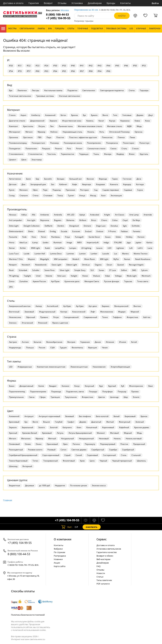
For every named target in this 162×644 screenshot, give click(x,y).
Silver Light (64, 270)
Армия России (39, 281)
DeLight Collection (32, 226)
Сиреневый (92, 455)
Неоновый (104, 439)
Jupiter (139, 242)
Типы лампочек (104, 580)
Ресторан (85, 190)
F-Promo (112, 231)
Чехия (105, 348)
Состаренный (109, 455)
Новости (101, 573)
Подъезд (57, 190)
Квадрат (53, 386)
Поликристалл (38, 143)
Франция (92, 348)
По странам (59, 552)
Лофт (93, 312)
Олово (28, 444)
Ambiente (45, 215)
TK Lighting (14, 276)
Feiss (34, 237)
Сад (96, 190)
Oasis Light (56, 265)
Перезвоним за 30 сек (86, 10)
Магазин (24, 190)
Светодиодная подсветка (112, 90)
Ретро (56, 317)
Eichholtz (136, 226)
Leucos (99, 248)
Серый (67, 455)
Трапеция (55, 397)
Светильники (89, 90)
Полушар (122, 392)
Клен (79, 427)
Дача (139, 179)
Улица (82, 195)
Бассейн (48, 179)
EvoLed (88, 231)
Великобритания (54, 342)
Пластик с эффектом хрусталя (83, 137)
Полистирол (129, 143)
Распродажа (60, 556)
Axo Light (31, 220)
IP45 (117, 66)
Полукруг (93, 392)
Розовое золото (35, 450)
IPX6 (108, 71)
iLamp (35, 242)
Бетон (63, 115)
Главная (8, 500)
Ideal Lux (23, 242)
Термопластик (68, 154)
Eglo (125, 226)
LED (11, 367)
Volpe (107, 276)
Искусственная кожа (72, 121)
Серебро (113, 450)
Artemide (148, 215)
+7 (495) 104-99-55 (58, 18)
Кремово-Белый (30, 433)
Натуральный (67, 439)
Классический (79, 312)
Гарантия (34, 3)
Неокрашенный (86, 439)
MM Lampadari (61, 259)
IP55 (20, 71)
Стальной (136, 455)
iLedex (46, 242)
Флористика (132, 317)
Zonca (12, 281)
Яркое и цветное (60, 323)
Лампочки (22, 90)
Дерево (140, 115)
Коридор (127, 184)
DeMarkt (48, 226)
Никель (91, 132)
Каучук (112, 121)
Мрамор (41, 132)
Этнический (27, 323)
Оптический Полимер (119, 132)
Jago (129, 242)
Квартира (87, 184)
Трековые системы (45, 96)
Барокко (106, 306)
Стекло (135, 148)
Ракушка (46, 148)
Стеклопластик (35, 154)
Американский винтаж (20, 306)
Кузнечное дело (72, 281)
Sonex (101, 270)
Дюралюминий (37, 121)
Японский (43, 323)
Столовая (48, 195)
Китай (134, 342)
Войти (155, 3)
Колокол (65, 386)
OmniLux (86, 265)
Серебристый (98, 450)
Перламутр (90, 444)
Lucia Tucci (14, 254)
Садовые (128, 190)
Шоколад (13, 466)
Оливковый (14, 444)
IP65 (64, 71)
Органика (14, 137)
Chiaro (104, 220)
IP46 (126, 66)
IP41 (82, 66)
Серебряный (128, 450)
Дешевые (30, 486)
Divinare (87, 226)
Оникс (39, 444)
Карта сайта (60, 566)
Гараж (115, 179)
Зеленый (140, 422)
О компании (63, 539)
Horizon (141, 237)
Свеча (32, 397)
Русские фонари (112, 281)
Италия (123, 342)
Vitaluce (97, 276)
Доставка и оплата (13, 3)
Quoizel (121, 265)
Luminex (70, 254)
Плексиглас (107, 137)
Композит (14, 126)
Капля (41, 386)
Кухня (12, 190)
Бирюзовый (130, 416)
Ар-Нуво (67, 306)
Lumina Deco (56, 254)
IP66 (73, 71)
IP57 (29, 71)
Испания (110, 342)
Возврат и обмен (105, 556)
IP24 (46, 66)
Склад (12, 195)
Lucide (27, 254)
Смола (113, 148)
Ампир (39, 306)
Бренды (111, 3)
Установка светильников (109, 549)
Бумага (94, 115)
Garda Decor (94, 237)
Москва (65, 10)
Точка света (143, 281)
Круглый (112, 386)
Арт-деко (93, 306)
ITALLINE (118, 242)
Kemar (12, 248)
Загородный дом (38, 184)
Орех (65, 444)
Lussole (106, 254)
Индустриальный (47, 312)
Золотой (54, 427)
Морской (135, 312)
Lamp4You (60, 248)
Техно (105, 317)
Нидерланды (15, 348)
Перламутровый (108, 444)
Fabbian (124, 231)
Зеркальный (27, 427)
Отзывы (62, 3)
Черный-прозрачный (122, 461)
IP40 (73, 66)
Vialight (74, 276)
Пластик (60, 137)
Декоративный (26, 386)
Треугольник (71, 397)
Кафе (75, 184)
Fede (24, 237)
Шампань (141, 461)
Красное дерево (142, 427)
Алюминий (50, 115)
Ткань (96, 154)
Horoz (12, 242)
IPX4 (100, 71)
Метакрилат (15, 132)
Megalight (44, 259)
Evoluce (100, 231)
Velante (49, 276)
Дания (98, 342)
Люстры (35, 90)
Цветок (102, 397)
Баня (28, 179)
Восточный (14, 312)
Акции (57, 563)
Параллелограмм (38, 392)
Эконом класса (99, 486)
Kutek (47, 248)
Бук (84, 115)
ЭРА (11, 287)
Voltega (118, 276)
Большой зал (76, 179)
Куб (123, 386)
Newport (13, 265)
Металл (29, 132)
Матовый (114, 433)
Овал (150, 386)
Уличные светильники (69, 96)
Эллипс (136, 397)
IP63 (46, 71)
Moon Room (90, 259)
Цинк (92, 461)
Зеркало (53, 121)
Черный (103, 461)
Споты (132, 90)
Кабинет (63, 184)
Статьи (100, 577)
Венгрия (71, 342)
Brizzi (94, 220)
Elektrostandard (16, 231)
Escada (64, 231)
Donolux (114, 226)
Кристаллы (28, 126)
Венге (105, 115)
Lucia (150, 248)
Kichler (23, 248)
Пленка (121, 137)
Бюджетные (15, 486)
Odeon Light (72, 265)
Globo (118, 237)
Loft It (140, 248)
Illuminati (58, 242)
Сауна (140, 190)
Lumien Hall (40, 254)
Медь (139, 126)
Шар (126, 397)
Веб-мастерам (103, 559)
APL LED (71, 215)
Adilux (24, 215)
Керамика (125, 121)
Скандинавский (71, 317)
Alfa (34, 215)
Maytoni (31, 259)
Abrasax (13, 215)
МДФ (129, 126)
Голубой (59, 422)
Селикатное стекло (96, 148)
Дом (23, 184)
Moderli (76, 259)
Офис (35, 190)
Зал (53, 184)
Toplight (27, 276)
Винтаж (137, 306)
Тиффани (117, 317)
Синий (79, 455)
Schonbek (23, 270)
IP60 (37, 71)
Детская (13, 184)
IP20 (11, 66)
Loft (131, 248)
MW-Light (104, 259)
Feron (44, 237)
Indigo (106, 242)
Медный (128, 433)
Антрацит (29, 416)
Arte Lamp (134, 215)
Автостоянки (15, 179)
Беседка (61, 179)
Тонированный (51, 461)
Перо (49, 137)
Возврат (48, 3)
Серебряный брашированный (23, 455)
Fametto (137, 231)
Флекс (132, 154)
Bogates (58, 220)
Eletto (31, 231)
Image (69, 242)
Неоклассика (15, 317)
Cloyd (125, 220)
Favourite (13, 237)
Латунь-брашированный (80, 433)
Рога (69, 148)
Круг (101, 386)
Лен (52, 126)
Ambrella (58, 215)
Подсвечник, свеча (75, 392)
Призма (135, 392)
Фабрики (58, 549)
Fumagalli (79, 237)
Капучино (67, 427)
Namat (127, 259)
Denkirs (61, 226)
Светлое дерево (79, 450)
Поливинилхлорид (18, 143)
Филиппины (77, 348)
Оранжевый (52, 444)
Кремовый (47, 433)
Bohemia (70, 220)
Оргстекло (28, 137)
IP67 (82, 71)
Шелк (24, 160)
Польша (30, 348)
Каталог (3, 29)
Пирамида (56, 392)
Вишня (47, 422)
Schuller (36, 270)
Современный (90, 317)
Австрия (13, 342)
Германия (85, 342)
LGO (109, 248)
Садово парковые (111, 190)
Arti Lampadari (16, 220)
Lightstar (120, 248)
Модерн (122, 312)
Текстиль (52, 154)
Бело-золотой (102, 416)
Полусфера (107, 392)
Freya (67, 237)
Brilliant (83, 220)
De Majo (136, 220)
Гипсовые (127, 115)
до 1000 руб (44, 486)
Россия (42, 348)
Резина (58, 148)
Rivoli (11, 270)
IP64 (55, 71)
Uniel (38, 276)
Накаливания (99, 367)
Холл (103, 195)
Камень (90, 121)
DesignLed (74, 226)
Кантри (64, 312)
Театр (60, 195)
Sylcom (144, 270)
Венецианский (121, 306)
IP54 (11, 71)
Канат (101, 121)
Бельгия (37, 342)
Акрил (23, 115)
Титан (35, 461)
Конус (77, 386)
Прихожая (70, 190)
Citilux (115, 220)
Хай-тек (147, 317)
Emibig (53, 231)
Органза (139, 132)
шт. (67, 527)
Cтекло (12, 115)
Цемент (13, 160)
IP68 (91, 71)
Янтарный (27, 466)
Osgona (98, 265)
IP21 (20, 66)
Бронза (75, 115)
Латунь (42, 126)
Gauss (108, 237)
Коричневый (108, 427)
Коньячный (92, 427)
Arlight (107, 215)
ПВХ (40, 137)
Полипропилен (94, 143)
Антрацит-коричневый (50, 416)
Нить (102, 132)
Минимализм (107, 312)
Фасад (93, 195)
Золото (42, 427)
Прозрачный (139, 444)
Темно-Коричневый (18, 461)
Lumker (94, 254)
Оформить (92, 527)
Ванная (90, 179)
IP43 (100, 66)
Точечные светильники (20, 96)
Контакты (125, 3)
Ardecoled (95, 215)
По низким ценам (78, 486)
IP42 (91, 66)
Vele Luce (61, 276)
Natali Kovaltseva (143, 259)
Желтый (110, 422)
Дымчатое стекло (17, 121)
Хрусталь (144, 154)
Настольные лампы (53, 90)
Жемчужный (125, 422)
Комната (114, 184)
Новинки (58, 559)
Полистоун (144, 143)
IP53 (144, 66)
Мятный (52, 439)
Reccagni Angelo (136, 265)
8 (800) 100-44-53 (57, 15)
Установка (77, 3)
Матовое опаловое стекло (90, 126)
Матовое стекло (115, 126)
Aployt (82, 215)
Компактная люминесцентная (51, 367)
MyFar (116, 259)
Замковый (29, 312)
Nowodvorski (41, 265)
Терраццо (84, 154)
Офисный (31, 317)
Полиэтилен (31, 148)
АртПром (55, 281)
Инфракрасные (25, 367)
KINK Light (35, 248)
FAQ (98, 566)
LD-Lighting (86, 248)
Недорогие (60, 486)
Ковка (137, 121)
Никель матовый (134, 439)
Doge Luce (101, 226)
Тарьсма (128, 281)
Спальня (24, 195)
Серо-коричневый (51, 455)
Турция (63, 348)
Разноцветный (16, 450)
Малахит (101, 433)
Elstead (42, 231)
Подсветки (72, 90)
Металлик (26, 439)
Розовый (51, 450)
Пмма (132, 137)
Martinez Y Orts (16, 259)
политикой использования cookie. (29, 630)
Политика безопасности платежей (28, 615)
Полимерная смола (73, 143)
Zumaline (24, 281)
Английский (53, 306)
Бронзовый (14, 422)
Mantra (125, 254)
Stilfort (124, 270)
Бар (37, 179)
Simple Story (80, 270)
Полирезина (112, 143)
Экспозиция (116, 195)
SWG (134, 270)
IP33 (64, 66)
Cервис (102, 539)
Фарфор (120, 154)
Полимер (54, 143)
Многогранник (136, 386)
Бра (11, 90)
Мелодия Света (92, 281)
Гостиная (127, 179)
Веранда (103, 179)
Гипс (115, 115)
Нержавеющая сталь (72, 132)
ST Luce (113, 270)
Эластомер (37, 160)
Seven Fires (50, 270)
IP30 (55, 66)
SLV (92, 270)
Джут (151, 115)
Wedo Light (132, 276)
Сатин (64, 450)
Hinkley (129, 237)
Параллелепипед (17, 392)
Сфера (43, 397)
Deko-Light (14, 226)
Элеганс (13, 323)
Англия (25, 342)
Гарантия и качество (107, 552)
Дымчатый (96, 422)
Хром (82, 461)
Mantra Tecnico (141, 254)
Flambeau (56, 237)
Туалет (71, 195)
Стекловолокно (16, 154)
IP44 (108, 66)
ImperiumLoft (93, 242)
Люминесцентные (79, 367)
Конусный (89, 386)
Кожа (147, 121)
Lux (116, 254)
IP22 (29, 66)
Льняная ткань (66, 126)
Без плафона (85, 416)
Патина (76, 444)
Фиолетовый (69, 461)
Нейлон (54, 132)
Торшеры (144, 90)
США (53, 348)
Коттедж (140, 184)
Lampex (73, 248)
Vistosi (85, 276)
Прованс (44, 317)
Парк (45, 190)
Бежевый (70, 416)
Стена (36, 195)
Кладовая (100, 184)
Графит (71, 422)
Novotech (26, 265)
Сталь (124, 148)
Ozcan (109, 265)
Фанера (108, 154)
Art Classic (120, 215)
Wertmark (146, 276)
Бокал (12, 386)
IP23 (37, 66)
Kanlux (149, 242)
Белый (117, 416)
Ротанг (79, 148)
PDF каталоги (103, 584)
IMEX (79, 242)
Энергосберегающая (120, 367)
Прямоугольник (16, 397)
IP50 (135, 66)
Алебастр (36, 115)
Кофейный (124, 427)
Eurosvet (76, 231)
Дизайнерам (95, 3)
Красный (13, 433)
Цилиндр (114, 397)
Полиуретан (15, 148)
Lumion (82, 254)
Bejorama (45, 220)
